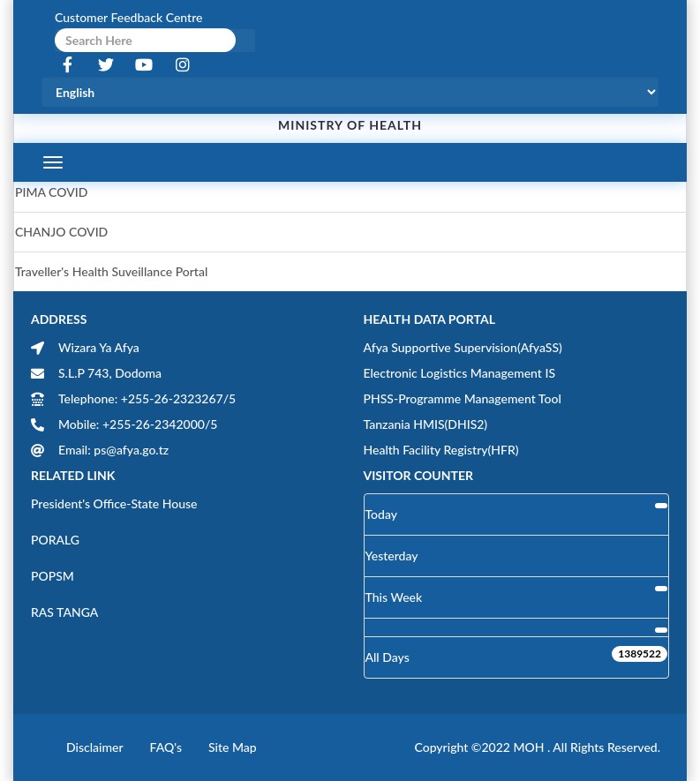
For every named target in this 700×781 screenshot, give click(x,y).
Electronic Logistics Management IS (460, 373)
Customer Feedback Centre (128, 17)
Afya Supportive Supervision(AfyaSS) (463, 347)
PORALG (55, 540)
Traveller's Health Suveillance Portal (111, 271)
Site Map (233, 747)
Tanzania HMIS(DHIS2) (426, 424)
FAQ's (166, 747)
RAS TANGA (64, 612)
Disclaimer (95, 747)
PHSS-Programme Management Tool (463, 398)
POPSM (53, 576)
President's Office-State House (114, 503)
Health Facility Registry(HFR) (441, 450)
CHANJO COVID (61, 232)
